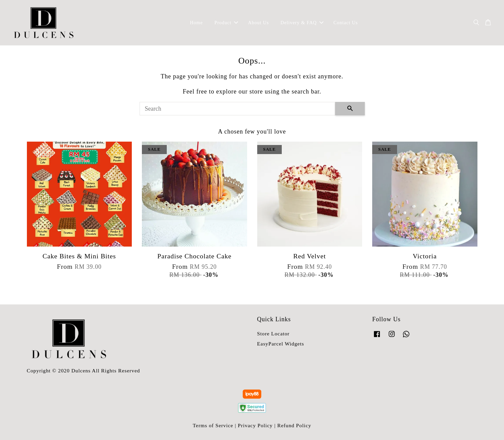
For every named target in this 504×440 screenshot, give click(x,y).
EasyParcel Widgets (281, 344)
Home (196, 23)
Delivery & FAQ (302, 23)
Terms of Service (213, 425)
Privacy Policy (255, 425)
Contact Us (346, 23)
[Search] (237, 109)
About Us (259, 23)
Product (226, 23)
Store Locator (274, 334)
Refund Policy (294, 425)
